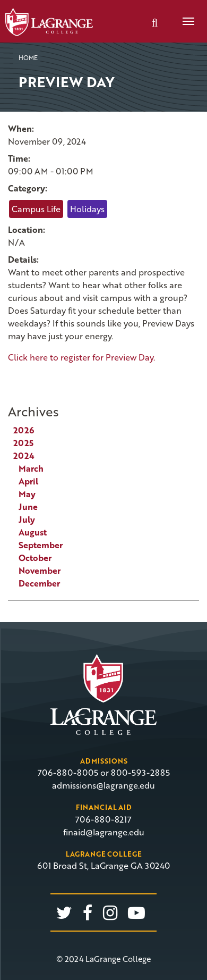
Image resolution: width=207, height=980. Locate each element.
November (40, 571)
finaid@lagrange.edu (104, 832)
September (41, 545)
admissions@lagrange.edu (103, 785)
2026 (24, 430)
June (28, 507)
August (33, 532)
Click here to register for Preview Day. (81, 357)
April (28, 481)
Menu (185, 15)
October (35, 558)
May (27, 494)
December (39, 583)
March (31, 468)
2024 (24, 456)
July (27, 520)
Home (28, 57)
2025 (23, 443)
